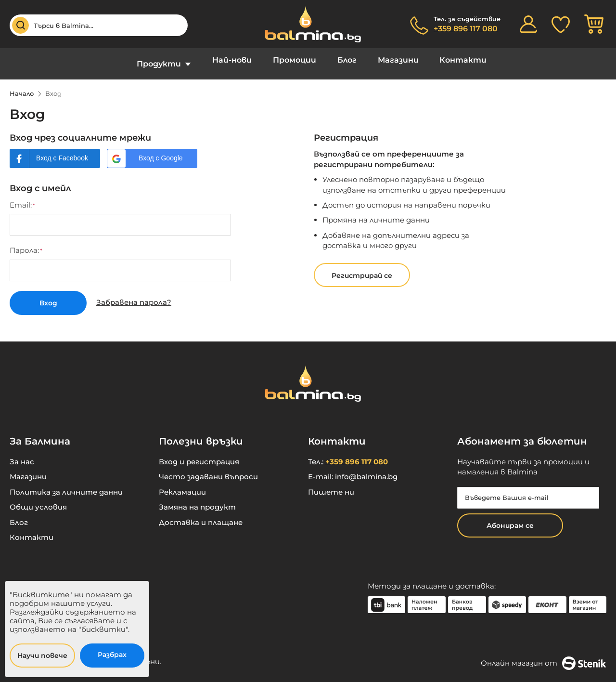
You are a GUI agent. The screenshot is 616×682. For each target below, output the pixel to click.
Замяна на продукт (197, 500)
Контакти (453, 60)
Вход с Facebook (62, 151)
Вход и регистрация (199, 454)
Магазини (392, 60)
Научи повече (42, 656)
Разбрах (112, 655)
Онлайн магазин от (544, 656)
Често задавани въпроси (208, 469)
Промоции (297, 60)
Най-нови (239, 60)
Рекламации (182, 485)
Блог (345, 60)
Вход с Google (161, 151)
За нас (22, 454)
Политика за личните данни (66, 485)
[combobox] (99, 25)
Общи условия (38, 500)
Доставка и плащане (201, 515)
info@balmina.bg (366, 469)
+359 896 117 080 (466, 29)
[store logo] (308, 24)
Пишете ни (331, 485)
